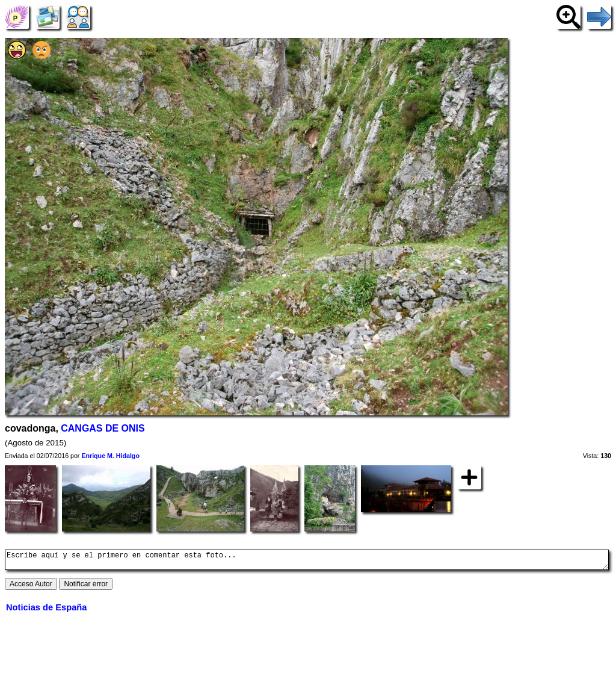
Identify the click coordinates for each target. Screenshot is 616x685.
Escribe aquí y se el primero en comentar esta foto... (307, 562)
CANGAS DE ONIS (103, 428)
